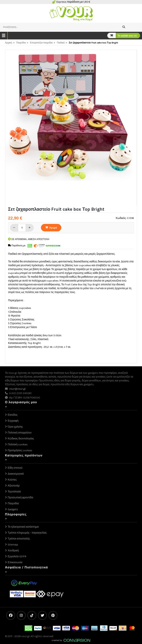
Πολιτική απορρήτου (20, 433)
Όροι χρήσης (15, 427)
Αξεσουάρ (14, 486)
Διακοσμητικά (16, 474)
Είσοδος (13, 415)
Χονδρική (13, 551)
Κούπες (12, 480)
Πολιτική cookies (18, 444)
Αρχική (8, 43)
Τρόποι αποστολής (19, 539)
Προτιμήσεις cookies (20, 450)
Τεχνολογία (14, 492)
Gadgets (13, 509)
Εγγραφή (13, 421)
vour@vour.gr (18, 389)
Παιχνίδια (21, 43)
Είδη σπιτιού (15, 468)
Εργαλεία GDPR (17, 556)
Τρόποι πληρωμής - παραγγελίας (27, 533)
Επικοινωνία (15, 562)
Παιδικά (61, 43)
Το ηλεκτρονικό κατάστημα (23, 527)
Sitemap (13, 545)
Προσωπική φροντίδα (20, 497)
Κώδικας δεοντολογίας (21, 439)
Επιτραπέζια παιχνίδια (41, 43)
